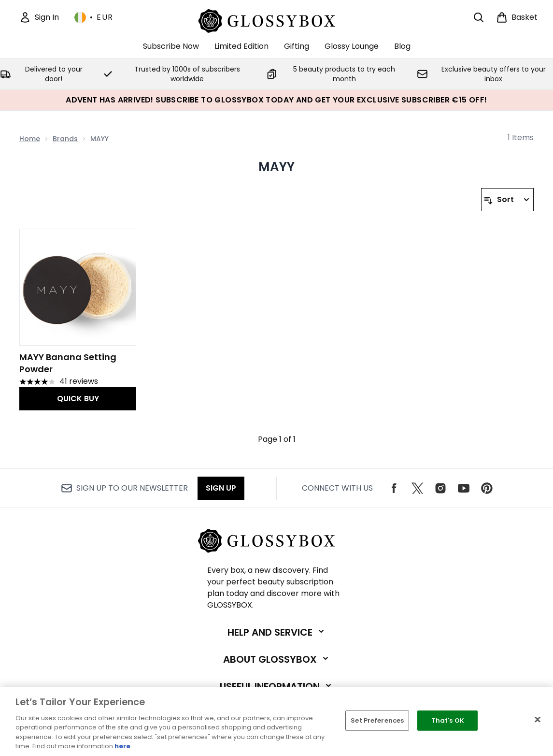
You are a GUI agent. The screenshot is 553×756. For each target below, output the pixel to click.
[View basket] (517, 17)
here (122, 746)
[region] (276, 721)
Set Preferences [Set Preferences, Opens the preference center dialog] (377, 720)
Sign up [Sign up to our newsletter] (221, 488)
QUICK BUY (78, 399)
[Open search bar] (479, 17)
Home (30, 139)
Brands (65, 139)
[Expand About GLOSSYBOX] (277, 659)
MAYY (277, 167)
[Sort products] (507, 200)
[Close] (538, 720)
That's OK (448, 720)
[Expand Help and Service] (277, 632)
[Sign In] (39, 17)
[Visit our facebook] (394, 488)
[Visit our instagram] (440, 488)
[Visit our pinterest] (487, 488)
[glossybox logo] (276, 20)
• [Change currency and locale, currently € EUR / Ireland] (94, 17)
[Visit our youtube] (464, 488)
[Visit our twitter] (417, 488)
